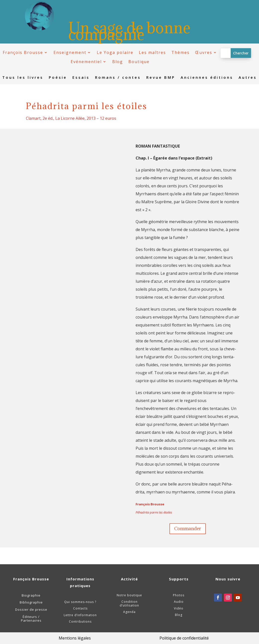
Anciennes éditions (207, 78)
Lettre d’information (80, 615)
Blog (118, 62)
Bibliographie (31, 602)
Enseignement (70, 53)
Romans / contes (118, 78)
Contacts (80, 608)
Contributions (80, 622)
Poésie (58, 78)
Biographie (31, 595)
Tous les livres (23, 78)
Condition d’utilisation (129, 603)
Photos (179, 595)
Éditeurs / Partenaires (31, 619)
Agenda (129, 612)
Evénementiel (86, 62)
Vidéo (179, 608)
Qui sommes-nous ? (80, 602)
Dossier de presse (31, 609)
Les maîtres (152, 53)
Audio (179, 602)
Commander (188, 529)
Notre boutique (129, 595)
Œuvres (204, 53)
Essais (81, 78)
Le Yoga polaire (115, 53)
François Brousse (23, 53)
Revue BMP (161, 78)
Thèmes (181, 53)
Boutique (139, 62)
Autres (248, 78)
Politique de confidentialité (184, 638)
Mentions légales (75, 638)
